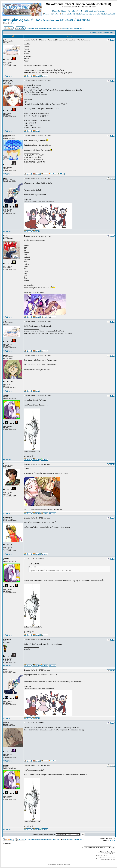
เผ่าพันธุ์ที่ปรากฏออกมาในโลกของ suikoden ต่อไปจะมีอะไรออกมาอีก (46, 20)
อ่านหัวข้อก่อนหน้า (96, 33)
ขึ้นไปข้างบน (7, 76)
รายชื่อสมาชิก (74, 11)
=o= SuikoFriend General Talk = (73, 28)
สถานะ (46, 14)
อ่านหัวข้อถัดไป (109, 33)
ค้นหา (64, 11)
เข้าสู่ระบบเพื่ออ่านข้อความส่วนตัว (88, 14)
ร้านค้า (54, 14)
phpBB (55, 865)
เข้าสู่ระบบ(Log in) (108, 14)
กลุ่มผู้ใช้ (84, 11)
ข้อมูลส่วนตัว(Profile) (67, 14)
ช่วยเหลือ (56, 11)
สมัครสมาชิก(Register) (97, 11)
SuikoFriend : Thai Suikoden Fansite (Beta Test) (44, 28)
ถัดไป (13, 23)
